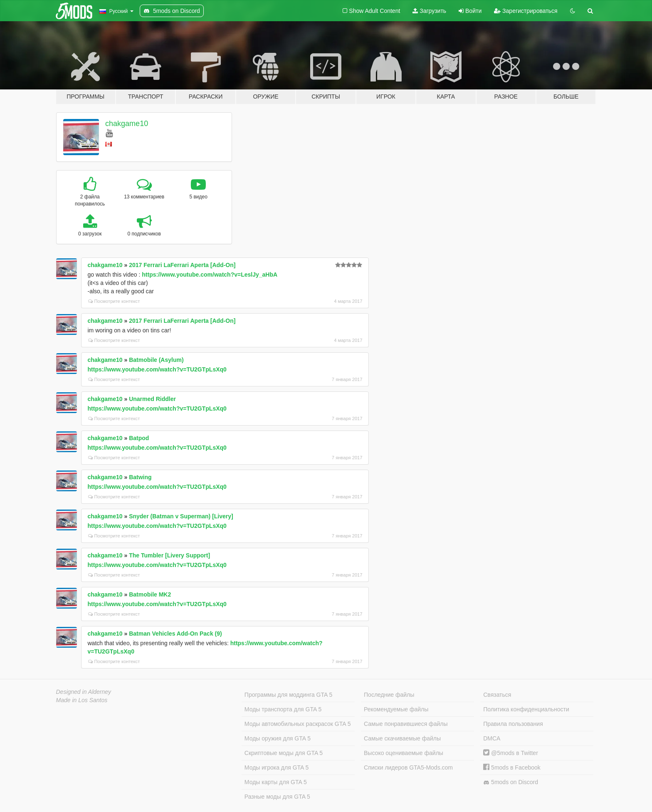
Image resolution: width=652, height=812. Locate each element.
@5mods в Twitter (511, 753)
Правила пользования (513, 724)
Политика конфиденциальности (526, 709)
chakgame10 (127, 124)
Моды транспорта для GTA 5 (283, 709)
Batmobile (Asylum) (156, 360)
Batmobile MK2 (150, 594)
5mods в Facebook (512, 767)
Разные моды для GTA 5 (277, 797)
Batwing (140, 477)
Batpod (139, 438)
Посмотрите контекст (114, 301)
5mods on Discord (511, 782)
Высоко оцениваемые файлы (404, 753)
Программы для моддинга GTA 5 (288, 695)
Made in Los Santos (82, 700)
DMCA (492, 738)
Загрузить (429, 11)
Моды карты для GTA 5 (276, 782)
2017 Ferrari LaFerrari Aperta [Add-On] (182, 265)
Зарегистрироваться (526, 11)
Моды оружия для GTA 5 (278, 738)
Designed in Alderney (84, 692)
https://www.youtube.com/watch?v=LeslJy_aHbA (210, 275)
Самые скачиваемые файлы (402, 738)
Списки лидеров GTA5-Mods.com (408, 767)
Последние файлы (389, 695)
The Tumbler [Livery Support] (169, 555)
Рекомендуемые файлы (396, 709)
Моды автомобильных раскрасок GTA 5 (298, 724)
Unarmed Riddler (152, 399)
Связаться (497, 695)
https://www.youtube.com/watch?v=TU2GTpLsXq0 (157, 369)
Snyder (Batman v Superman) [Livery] (181, 516)
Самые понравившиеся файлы (406, 724)
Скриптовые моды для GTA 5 (284, 753)
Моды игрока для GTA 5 (277, 767)
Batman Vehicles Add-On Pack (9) (175, 634)
